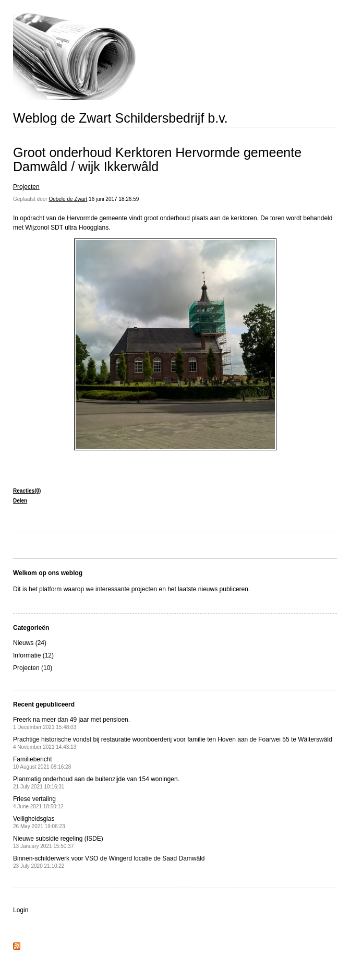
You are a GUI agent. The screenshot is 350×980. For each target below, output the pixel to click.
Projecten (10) (33, 668)
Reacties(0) (27, 491)
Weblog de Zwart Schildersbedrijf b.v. (120, 118)
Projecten (26, 187)
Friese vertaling (38, 802)
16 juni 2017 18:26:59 (114, 199)
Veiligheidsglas (39, 822)
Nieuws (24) (30, 643)
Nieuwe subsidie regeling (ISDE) (58, 842)
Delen (20, 501)
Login (21, 910)
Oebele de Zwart (68, 199)
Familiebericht (42, 763)
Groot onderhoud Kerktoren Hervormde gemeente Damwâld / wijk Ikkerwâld (157, 160)
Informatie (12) (33, 655)
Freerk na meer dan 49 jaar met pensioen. (71, 723)
